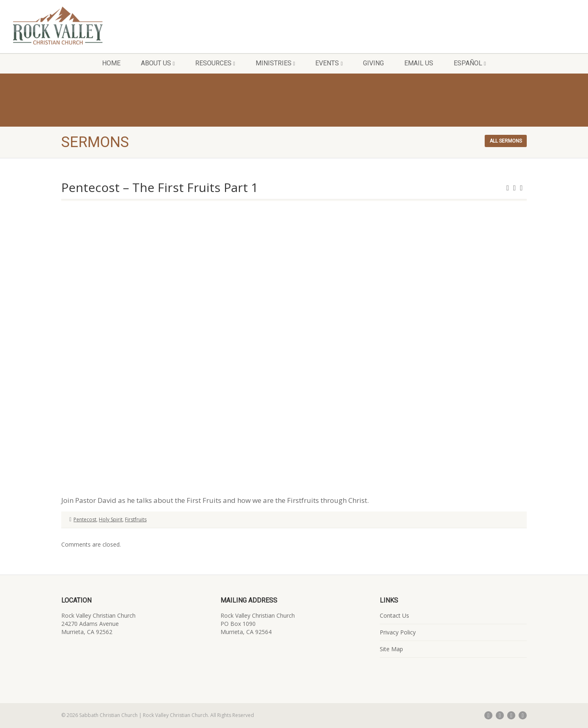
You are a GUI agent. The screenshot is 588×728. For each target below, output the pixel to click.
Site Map (391, 649)
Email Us (419, 63)
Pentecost (85, 519)
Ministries (275, 63)
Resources (215, 63)
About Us (158, 63)
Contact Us (394, 615)
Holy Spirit (111, 519)
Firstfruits (136, 519)
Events (329, 63)
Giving (373, 63)
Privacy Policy (398, 632)
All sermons (506, 141)
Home (111, 63)
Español (470, 63)
